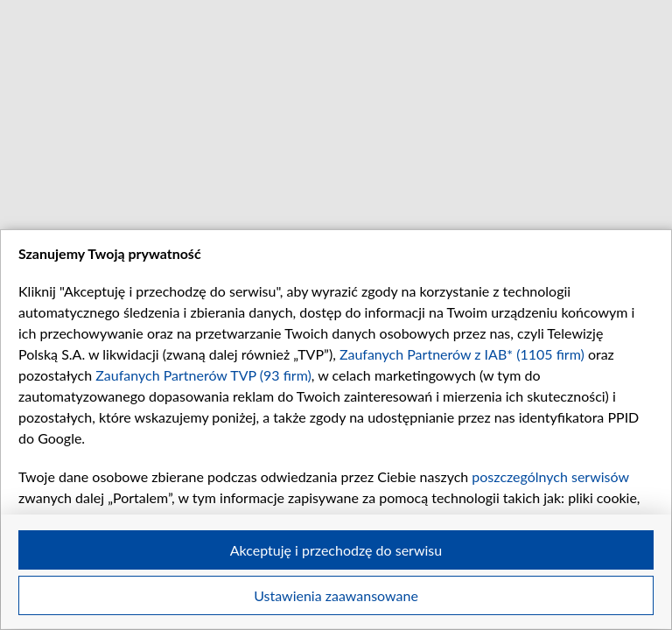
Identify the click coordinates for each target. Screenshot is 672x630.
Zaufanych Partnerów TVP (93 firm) (203, 375)
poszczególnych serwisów (550, 476)
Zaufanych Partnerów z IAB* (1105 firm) (462, 354)
